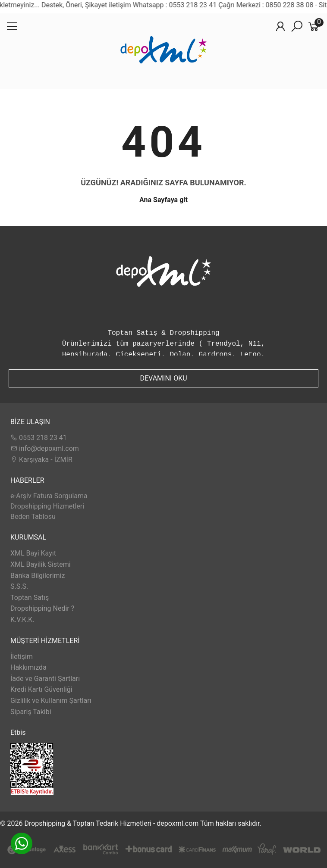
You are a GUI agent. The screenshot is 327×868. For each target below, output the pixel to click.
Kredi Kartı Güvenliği (41, 689)
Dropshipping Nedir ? (42, 608)
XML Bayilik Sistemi (41, 564)
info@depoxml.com (45, 448)
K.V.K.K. (22, 620)
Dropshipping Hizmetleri (47, 506)
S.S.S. (19, 586)
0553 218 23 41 (39, 438)
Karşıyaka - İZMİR (41, 460)
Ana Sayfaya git (163, 200)
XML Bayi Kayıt (33, 553)
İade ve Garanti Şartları (45, 679)
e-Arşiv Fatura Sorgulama (49, 496)
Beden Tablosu (33, 517)
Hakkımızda (28, 667)
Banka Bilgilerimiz (38, 576)
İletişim (22, 657)
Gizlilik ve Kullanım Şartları (51, 701)
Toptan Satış (30, 598)
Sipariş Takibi (31, 712)
